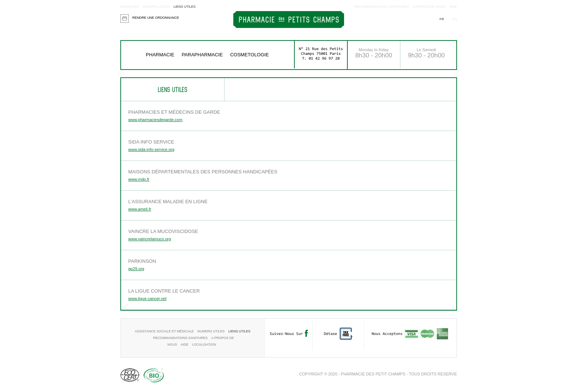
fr (442, 19)
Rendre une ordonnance (156, 18)
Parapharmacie (202, 55)
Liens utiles (185, 7)
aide (453, 7)
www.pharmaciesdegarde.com (155, 120)
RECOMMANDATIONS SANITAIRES (381, 7)
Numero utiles (156, 7)
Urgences (130, 7)
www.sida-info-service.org (151, 149)
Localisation (204, 345)
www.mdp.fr (139, 179)
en (455, 19)
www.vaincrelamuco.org (150, 239)
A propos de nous (429, 7)
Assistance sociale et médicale (164, 331)
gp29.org (136, 269)
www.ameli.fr (140, 209)
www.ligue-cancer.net (148, 299)
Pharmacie (160, 55)
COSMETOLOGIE (249, 55)
